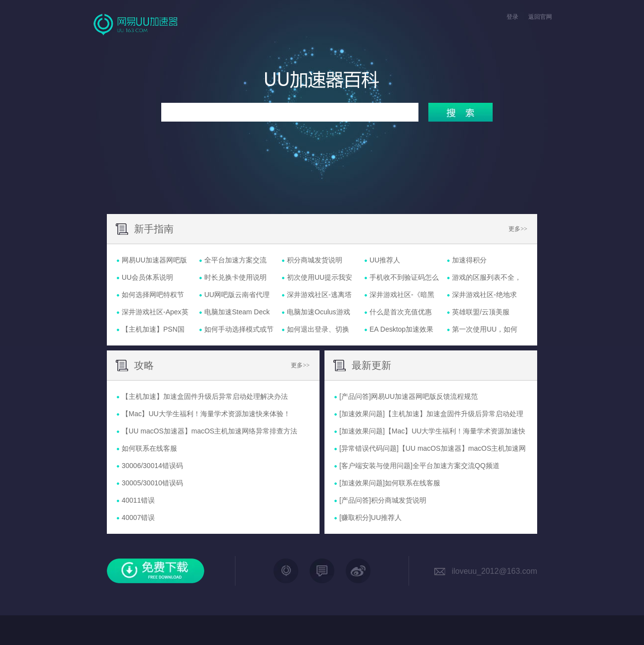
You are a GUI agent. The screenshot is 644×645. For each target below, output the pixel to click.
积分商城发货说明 (315, 260)
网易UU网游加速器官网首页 (137, 24)
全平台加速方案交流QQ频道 (456, 466)
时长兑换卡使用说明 (235, 277)
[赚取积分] (355, 517)
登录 (512, 17)
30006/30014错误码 (152, 466)
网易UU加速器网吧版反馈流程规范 (424, 396)
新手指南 (154, 229)
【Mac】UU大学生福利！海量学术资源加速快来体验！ (206, 414)
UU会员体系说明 (147, 277)
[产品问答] (355, 396)
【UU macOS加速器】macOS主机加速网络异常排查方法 (209, 431)
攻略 (144, 365)
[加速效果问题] (362, 414)
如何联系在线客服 (413, 483)
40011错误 (138, 500)
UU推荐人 (385, 260)
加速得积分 (469, 260)
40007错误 (138, 517)
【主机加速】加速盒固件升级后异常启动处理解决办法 (205, 396)
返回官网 (540, 17)
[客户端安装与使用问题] (376, 466)
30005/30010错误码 (152, 483)
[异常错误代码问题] (369, 448)
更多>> (518, 229)
